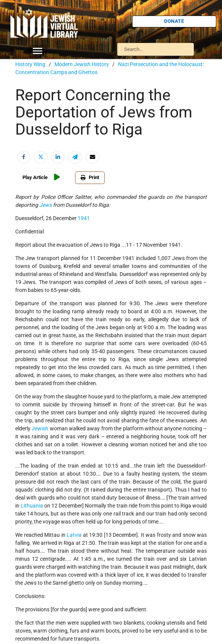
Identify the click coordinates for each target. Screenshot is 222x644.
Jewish (40, 428)
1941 (84, 218)
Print (90, 177)
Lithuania (32, 506)
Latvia (74, 535)
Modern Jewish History (82, 64)
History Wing (30, 64)
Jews (46, 205)
